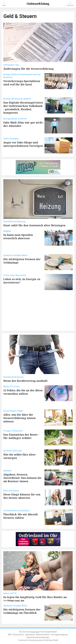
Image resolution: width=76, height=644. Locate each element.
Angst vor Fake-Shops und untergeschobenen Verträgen (23, 144)
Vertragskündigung (59, 635)
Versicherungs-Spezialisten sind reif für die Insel (22, 83)
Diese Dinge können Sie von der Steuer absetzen (22, 496)
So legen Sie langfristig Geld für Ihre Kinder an (35, 597)
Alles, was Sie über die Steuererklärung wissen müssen (20, 418)
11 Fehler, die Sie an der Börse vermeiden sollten (23, 392)
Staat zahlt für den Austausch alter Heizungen (34, 225)
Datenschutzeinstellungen (38, 637)
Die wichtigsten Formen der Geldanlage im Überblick (22, 611)
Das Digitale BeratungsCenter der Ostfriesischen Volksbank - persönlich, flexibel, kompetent (23, 108)
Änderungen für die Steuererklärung (29, 69)
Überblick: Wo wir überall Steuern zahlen (20, 516)
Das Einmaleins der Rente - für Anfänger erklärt (21, 436)
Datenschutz (18, 635)
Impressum (30, 635)
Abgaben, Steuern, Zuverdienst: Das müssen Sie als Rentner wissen (22, 478)
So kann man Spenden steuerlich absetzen (18, 237)
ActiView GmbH (51, 640)
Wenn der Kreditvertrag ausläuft (25, 381)
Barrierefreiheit (43, 635)
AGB (10, 635)
